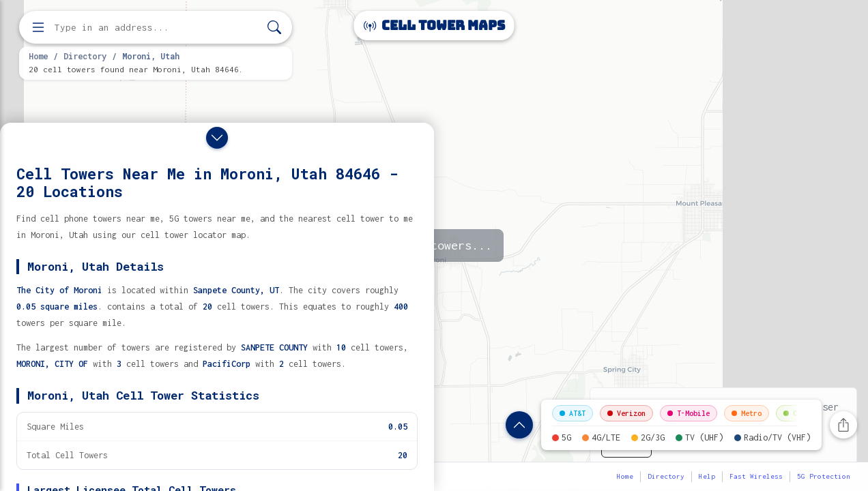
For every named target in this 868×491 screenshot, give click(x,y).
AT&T (573, 413)
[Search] (274, 28)
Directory (85, 56)
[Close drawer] (217, 138)
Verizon (626, 413)
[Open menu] (38, 27)
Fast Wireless (756, 476)
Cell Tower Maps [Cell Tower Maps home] (434, 26)
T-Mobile (689, 413)
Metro (747, 413)
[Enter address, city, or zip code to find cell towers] (157, 28)
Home (38, 56)
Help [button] (707, 476)
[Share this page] (843, 425)
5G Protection (824, 476)
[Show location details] (519, 425)
